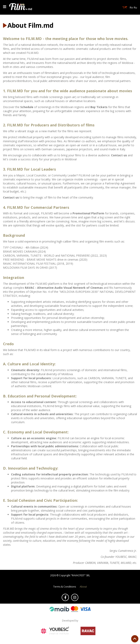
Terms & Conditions (65, 587)
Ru (135, 7)
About (83, 587)
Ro (131, 7)
